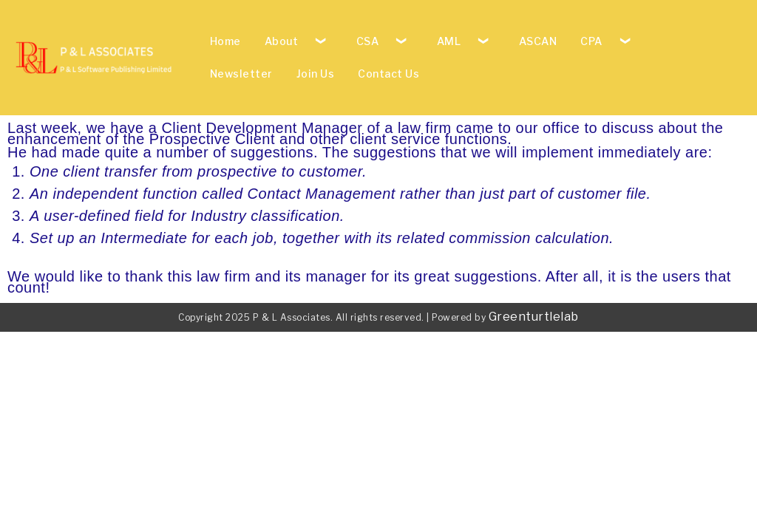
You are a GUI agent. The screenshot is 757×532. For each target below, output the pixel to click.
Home (225, 41)
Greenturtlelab (534, 317)
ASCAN (538, 41)
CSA (368, 41)
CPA (591, 41)
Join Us (316, 74)
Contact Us (388, 74)
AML (449, 41)
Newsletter (241, 74)
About (282, 41)
